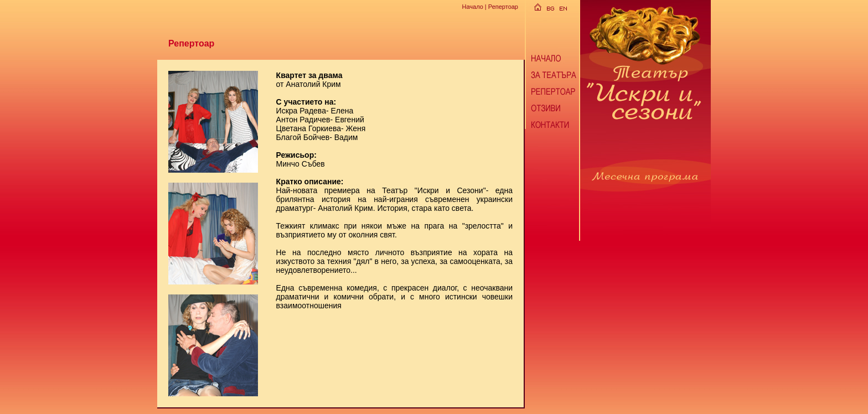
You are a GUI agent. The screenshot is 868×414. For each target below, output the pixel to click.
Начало (472, 7)
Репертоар (503, 7)
